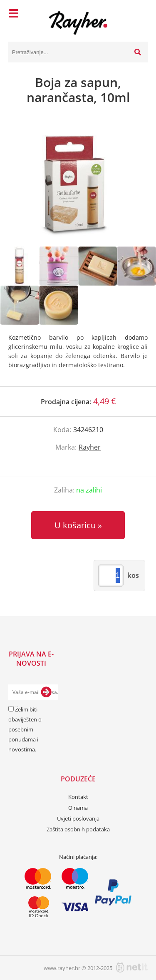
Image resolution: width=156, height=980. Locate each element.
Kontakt (78, 797)
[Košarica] (140, 15)
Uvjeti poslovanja (78, 818)
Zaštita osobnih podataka (78, 829)
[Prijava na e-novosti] (46, 692)
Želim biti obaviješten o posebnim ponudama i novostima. (25, 729)
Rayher (90, 447)
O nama (78, 808)
